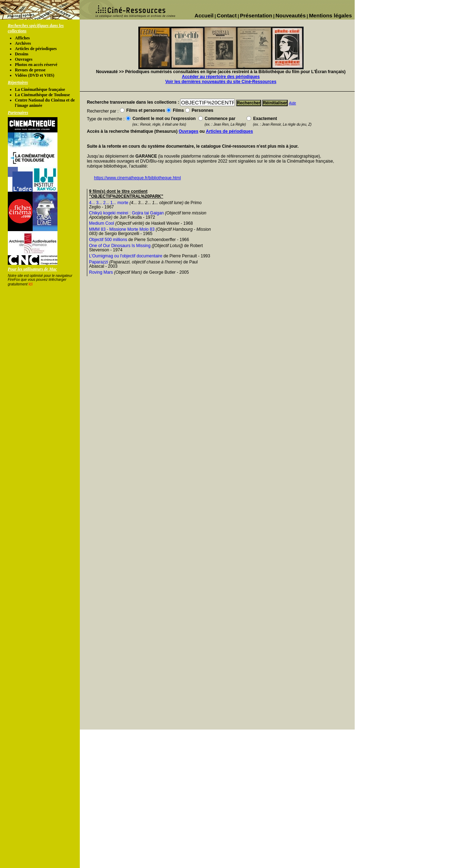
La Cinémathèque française (40, 89)
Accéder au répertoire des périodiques (221, 77)
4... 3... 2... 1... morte (109, 203)
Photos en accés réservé (36, 65)
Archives (23, 43)
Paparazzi (98, 262)
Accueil (204, 15)
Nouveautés (291, 15)
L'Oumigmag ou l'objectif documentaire (126, 256)
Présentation (256, 15)
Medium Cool (102, 223)
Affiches (22, 38)
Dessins (22, 54)
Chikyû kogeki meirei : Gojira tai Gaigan (126, 213)
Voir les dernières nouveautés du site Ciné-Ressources (221, 82)
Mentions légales (330, 15)
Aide (293, 103)
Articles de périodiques (36, 49)
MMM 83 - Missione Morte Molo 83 (122, 229)
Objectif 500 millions (108, 240)
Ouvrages (24, 59)
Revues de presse (30, 70)
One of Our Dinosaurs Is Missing (120, 246)
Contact (227, 15)
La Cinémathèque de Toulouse (42, 95)
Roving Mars (101, 272)
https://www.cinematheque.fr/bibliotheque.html (137, 178)
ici (30, 284)
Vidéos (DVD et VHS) (35, 75)
